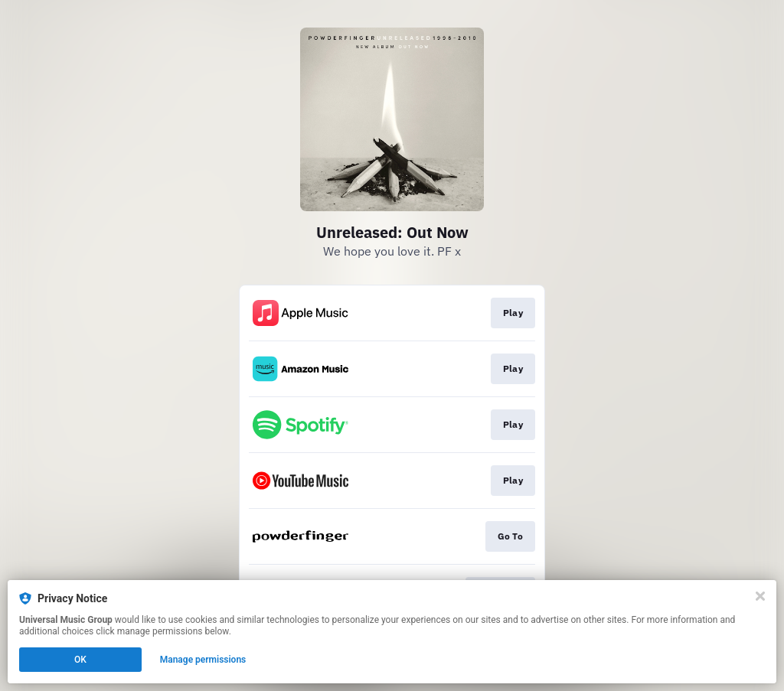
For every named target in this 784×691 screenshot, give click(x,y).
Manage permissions (203, 660)
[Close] (760, 596)
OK (80, 660)
